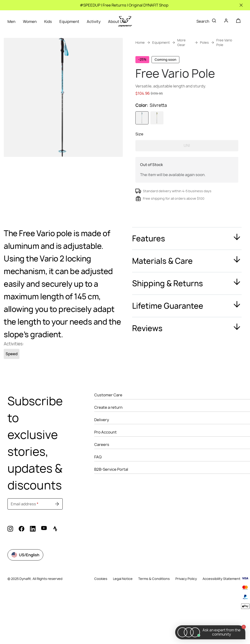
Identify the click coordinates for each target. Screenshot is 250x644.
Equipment (69, 22)
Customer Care (108, 413)
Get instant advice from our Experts (184, 107)
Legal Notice (123, 597)
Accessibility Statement (221, 597)
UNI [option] (187, 164)
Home (140, 42)
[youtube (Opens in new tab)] (44, 548)
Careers (102, 463)
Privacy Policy (186, 597)
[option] (142, 136)
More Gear (181, 42)
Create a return (108, 426)
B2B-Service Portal (111, 488)
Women (30, 22)
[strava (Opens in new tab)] (55, 548)
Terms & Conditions (154, 597)
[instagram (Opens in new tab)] (10, 548)
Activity (94, 22)
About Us (116, 22)
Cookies (101, 597)
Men (11, 22)
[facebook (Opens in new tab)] (22, 548)
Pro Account (105, 450)
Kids (48, 22)
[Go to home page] (125, 22)
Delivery (102, 438)
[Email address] (35, 522)
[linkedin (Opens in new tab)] (33, 548)
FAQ (98, 475)
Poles (204, 42)
